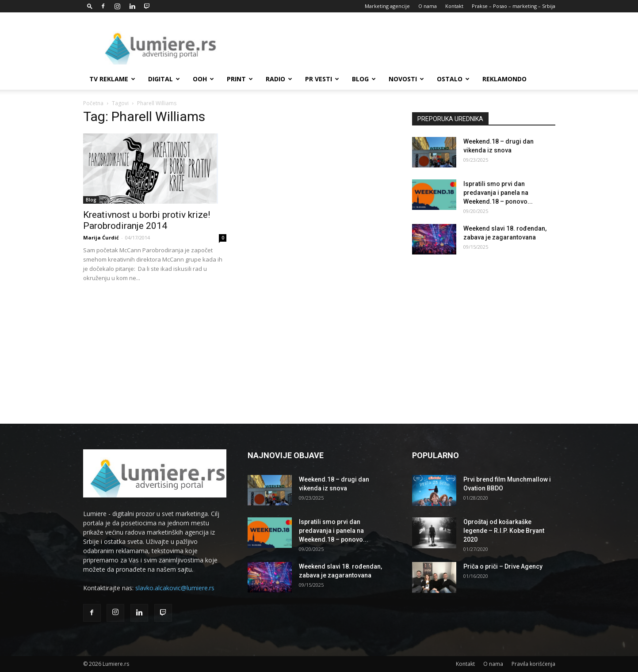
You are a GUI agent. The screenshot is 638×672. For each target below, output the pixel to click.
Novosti (406, 79)
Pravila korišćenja (533, 664)
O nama (428, 6)
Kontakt (454, 6)
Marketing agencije (387, 6)
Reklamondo (504, 79)
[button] (90, 6)
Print (240, 79)
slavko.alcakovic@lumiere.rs (175, 588)
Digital (164, 79)
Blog (364, 79)
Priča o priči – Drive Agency (503, 566)
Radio (279, 79)
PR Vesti (322, 79)
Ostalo (453, 79)
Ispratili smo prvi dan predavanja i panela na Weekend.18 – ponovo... (498, 193)
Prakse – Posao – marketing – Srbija (514, 6)
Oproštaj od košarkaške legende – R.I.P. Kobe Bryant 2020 (504, 531)
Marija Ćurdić (101, 237)
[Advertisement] (394, 45)
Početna (93, 103)
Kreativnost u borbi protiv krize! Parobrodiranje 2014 (147, 220)
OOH (203, 79)
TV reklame (112, 79)
